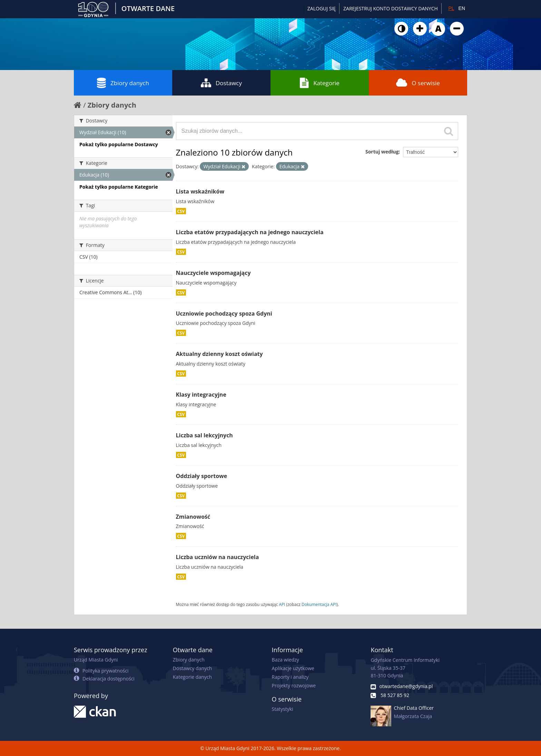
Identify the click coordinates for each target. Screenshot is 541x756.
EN (462, 8)
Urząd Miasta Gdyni (96, 660)
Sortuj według (382, 152)
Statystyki (283, 709)
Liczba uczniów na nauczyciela (218, 557)
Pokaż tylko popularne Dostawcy (119, 144)
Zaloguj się (322, 8)
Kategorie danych (192, 677)
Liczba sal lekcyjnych (204, 435)
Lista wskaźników (200, 191)
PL (451, 8)
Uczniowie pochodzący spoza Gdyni (224, 314)
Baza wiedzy (286, 660)
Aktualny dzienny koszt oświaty (219, 354)
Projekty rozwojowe (294, 685)
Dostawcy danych (192, 668)
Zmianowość (193, 517)
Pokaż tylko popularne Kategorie (119, 187)
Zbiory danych (123, 83)
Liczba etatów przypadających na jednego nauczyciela (250, 232)
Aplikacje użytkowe (293, 668)
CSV (181, 211)
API (282, 604)
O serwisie (418, 83)
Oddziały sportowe (202, 476)
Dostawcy (221, 83)
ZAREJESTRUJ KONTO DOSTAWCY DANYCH (391, 8)
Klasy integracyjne (201, 395)
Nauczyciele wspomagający (213, 273)
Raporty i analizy (290, 677)
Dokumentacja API (319, 604)
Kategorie (320, 83)
